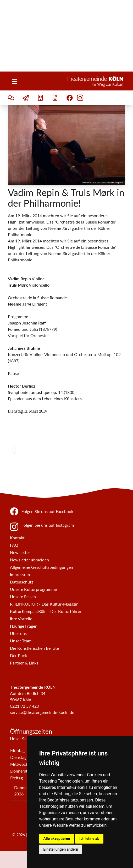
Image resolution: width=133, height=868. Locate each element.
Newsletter (20, 552)
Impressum (20, 574)
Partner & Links (24, 663)
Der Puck (18, 655)
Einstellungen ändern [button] (61, 849)
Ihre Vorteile (21, 619)
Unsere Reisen (23, 597)
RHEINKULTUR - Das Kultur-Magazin (44, 604)
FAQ (14, 545)
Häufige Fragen (24, 626)
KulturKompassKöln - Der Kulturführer (46, 611)
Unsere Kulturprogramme (33, 589)
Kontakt (17, 538)
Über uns (18, 633)
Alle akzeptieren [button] (57, 839)
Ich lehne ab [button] (89, 839)
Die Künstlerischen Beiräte (34, 648)
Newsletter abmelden (29, 560)
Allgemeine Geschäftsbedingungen (41, 567)
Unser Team (21, 641)
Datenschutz (22, 582)
